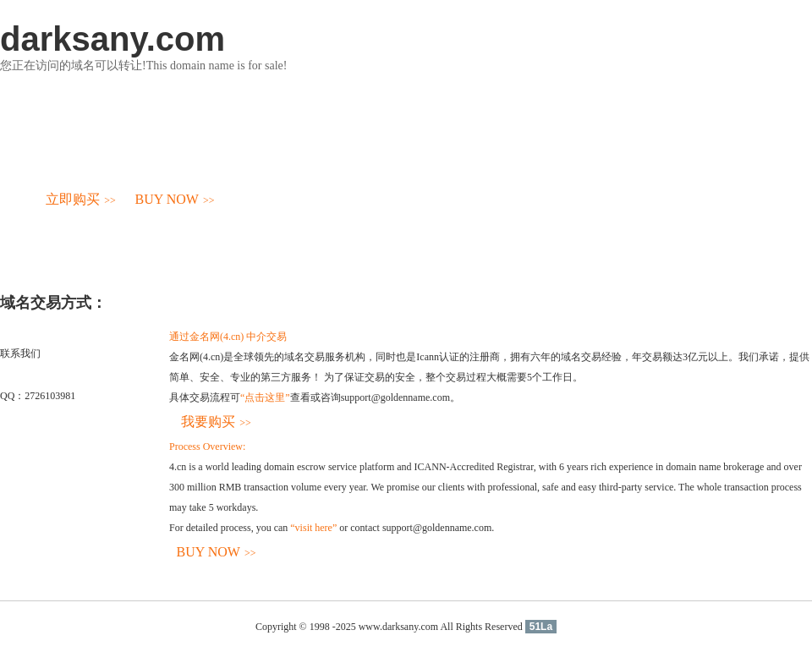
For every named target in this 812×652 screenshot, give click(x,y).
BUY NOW (175, 199)
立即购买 (81, 199)
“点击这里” (265, 397)
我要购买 (216, 422)
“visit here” (313, 528)
